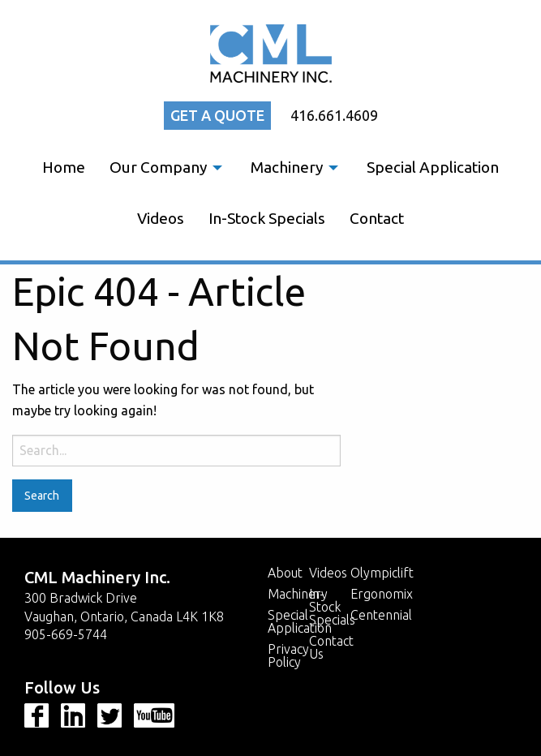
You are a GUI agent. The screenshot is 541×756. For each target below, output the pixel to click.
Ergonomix (382, 594)
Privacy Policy (288, 655)
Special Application (433, 167)
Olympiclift (382, 573)
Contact (377, 218)
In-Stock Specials (267, 218)
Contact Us (330, 647)
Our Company (158, 167)
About (285, 573)
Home (64, 167)
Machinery (287, 167)
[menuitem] (64, 168)
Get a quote (217, 115)
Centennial (381, 615)
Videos (161, 218)
